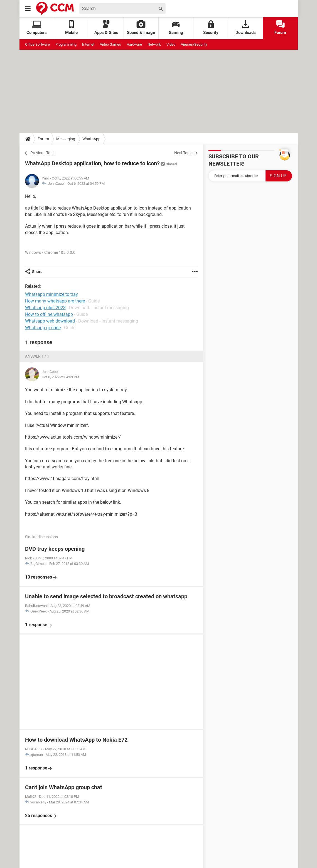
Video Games (110, 44)
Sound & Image (141, 28)
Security (211, 28)
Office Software (37, 44)
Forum (280, 28)
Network (154, 44)
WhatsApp (91, 139)
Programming (66, 44)
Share (37, 272)
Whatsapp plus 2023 (45, 308)
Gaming (176, 28)
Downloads (246, 28)
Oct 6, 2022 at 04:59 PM (86, 184)
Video (171, 44)
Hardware (134, 44)
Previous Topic (43, 153)
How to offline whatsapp (49, 314)
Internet (88, 44)
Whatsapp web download (50, 321)
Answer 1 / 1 (37, 356)
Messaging (66, 139)
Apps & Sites (106, 28)
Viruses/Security (194, 44)
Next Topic (183, 153)
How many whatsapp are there (55, 301)
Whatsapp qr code (43, 328)
